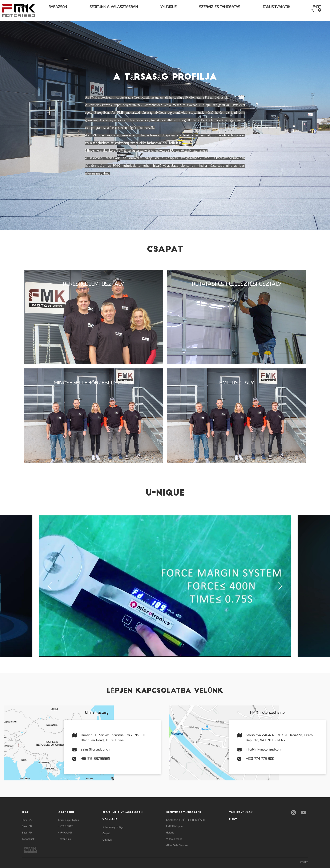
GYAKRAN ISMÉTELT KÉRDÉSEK (186, 820)
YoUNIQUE (169, 11)
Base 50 (27, 827)
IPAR (57, 11)
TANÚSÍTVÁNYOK (255, 11)
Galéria (170, 833)
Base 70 (27, 833)
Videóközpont (174, 839)
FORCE (304, 863)
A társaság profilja (113, 827)
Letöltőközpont (175, 827)
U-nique (107, 840)
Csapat (106, 834)
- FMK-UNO (65, 833)
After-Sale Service (177, 845)
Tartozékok (28, 839)
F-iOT (285, 11)
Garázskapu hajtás (69, 820)
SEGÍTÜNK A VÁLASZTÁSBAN (126, 11)
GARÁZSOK (81, 11)
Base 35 (27, 820)
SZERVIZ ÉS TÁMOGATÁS (210, 11)
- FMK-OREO (66, 827)
